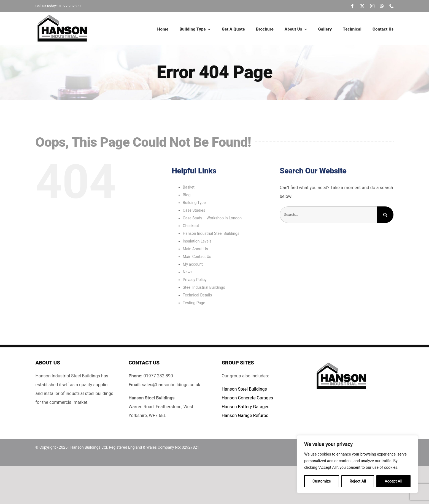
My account (193, 264)
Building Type (194, 203)
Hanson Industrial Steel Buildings (211, 233)
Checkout (191, 226)
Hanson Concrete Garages (247, 398)
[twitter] (362, 6)
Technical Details (197, 295)
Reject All (358, 481)
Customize (322, 481)
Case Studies (194, 210)
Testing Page (194, 303)
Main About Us (195, 249)
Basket (189, 187)
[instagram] (372, 6)
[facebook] (352, 6)
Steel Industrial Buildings (204, 287)
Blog (187, 195)
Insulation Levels (197, 241)
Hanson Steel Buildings (244, 389)
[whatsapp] (382, 6)
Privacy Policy (195, 280)
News (187, 272)
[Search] (385, 215)
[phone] (392, 6)
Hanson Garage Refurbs (245, 416)
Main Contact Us (197, 257)
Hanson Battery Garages (245, 407)
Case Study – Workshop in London (212, 218)
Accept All (393, 481)
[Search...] (328, 215)
